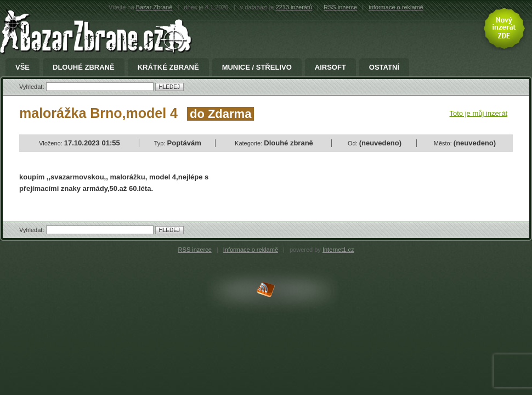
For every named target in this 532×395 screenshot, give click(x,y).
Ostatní (384, 67)
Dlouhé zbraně (84, 67)
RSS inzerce (340, 7)
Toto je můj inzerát (479, 113)
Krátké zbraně (168, 67)
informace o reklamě (396, 7)
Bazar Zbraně (154, 7)
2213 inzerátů (294, 7)
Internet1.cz (338, 250)
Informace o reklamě (251, 250)
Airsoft (330, 67)
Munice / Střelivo (257, 67)
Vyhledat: (33, 87)
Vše (22, 67)
